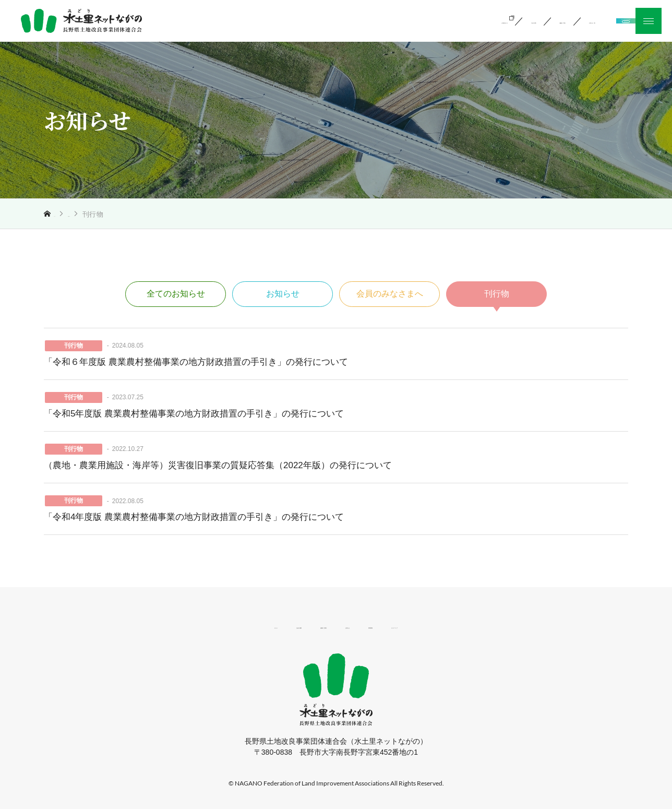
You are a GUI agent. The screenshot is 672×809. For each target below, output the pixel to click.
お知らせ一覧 (474, 20)
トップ (64, 214)
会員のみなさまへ (390, 294)
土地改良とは (253, 20)
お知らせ (101, 214)
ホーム (185, 626)
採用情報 (414, 626)
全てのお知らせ (176, 294)
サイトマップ (475, 626)
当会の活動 (325, 20)
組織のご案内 (397, 20)
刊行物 (497, 294)
